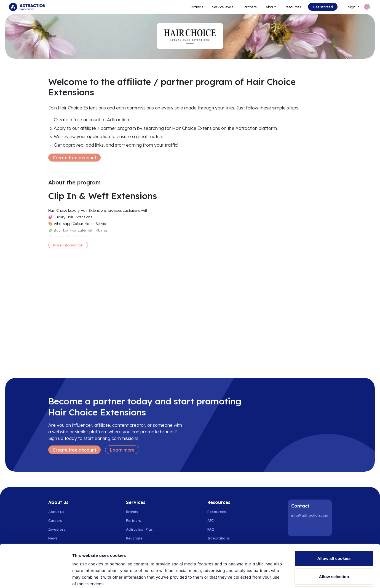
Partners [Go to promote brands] (250, 7)
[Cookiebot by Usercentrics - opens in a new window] (36, 577)
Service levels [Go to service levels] (223, 7)
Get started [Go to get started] (323, 7)
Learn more (122, 450)
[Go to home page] (27, 7)
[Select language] (367, 7)
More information (68, 245)
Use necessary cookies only (334, 552)
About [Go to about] (271, 7)
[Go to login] (350, 7)
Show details (289, 577)
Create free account (74, 158)
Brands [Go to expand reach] (197, 7)
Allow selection (334, 534)
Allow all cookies (334, 516)
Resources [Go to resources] (293, 7)
